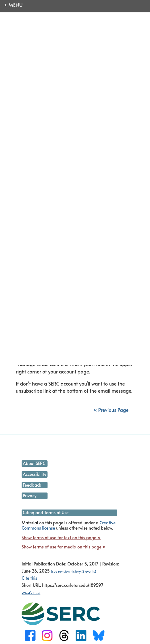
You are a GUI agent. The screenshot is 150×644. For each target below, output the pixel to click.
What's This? (31, 593)
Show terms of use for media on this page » (64, 547)
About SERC (34, 463)
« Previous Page (111, 410)
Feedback (32, 485)
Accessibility (35, 474)
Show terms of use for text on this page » (61, 537)
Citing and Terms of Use (46, 512)
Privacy (30, 495)
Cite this (29, 578)
